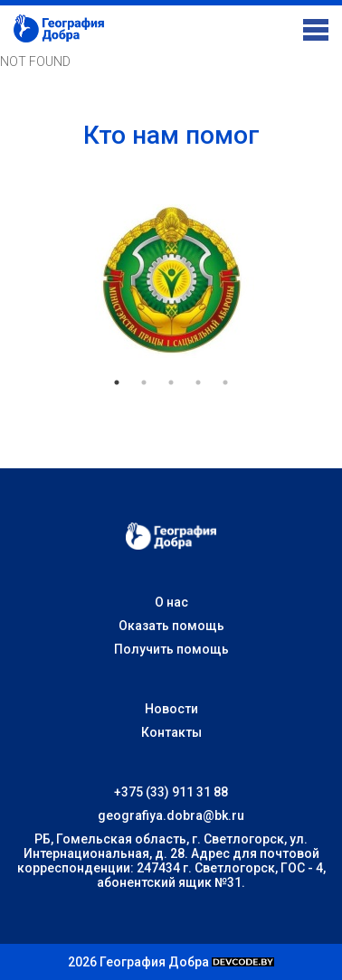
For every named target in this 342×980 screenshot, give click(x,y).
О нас (171, 602)
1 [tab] (117, 382)
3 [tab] (171, 382)
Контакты (171, 732)
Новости (171, 709)
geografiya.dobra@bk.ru (171, 815)
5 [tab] (225, 382)
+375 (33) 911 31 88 (171, 792)
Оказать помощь (171, 626)
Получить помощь (171, 649)
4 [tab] (198, 382)
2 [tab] (144, 382)
